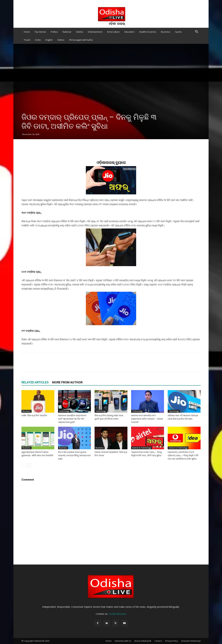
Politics (54, 32)
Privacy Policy (172, 641)
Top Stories (40, 32)
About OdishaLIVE (143, 641)
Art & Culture (113, 32)
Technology (64, 411)
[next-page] (29, 465)
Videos (61, 40)
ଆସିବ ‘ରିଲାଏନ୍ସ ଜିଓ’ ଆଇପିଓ (34, 415)
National (67, 32)
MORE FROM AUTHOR (67, 382)
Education (129, 32)
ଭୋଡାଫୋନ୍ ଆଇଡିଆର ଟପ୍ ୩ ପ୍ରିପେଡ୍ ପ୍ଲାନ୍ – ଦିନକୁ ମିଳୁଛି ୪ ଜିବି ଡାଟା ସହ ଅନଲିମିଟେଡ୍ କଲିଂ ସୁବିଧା (183, 455)
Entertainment (95, 32)
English (49, 40)
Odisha (79, 32)
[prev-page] (24, 465)
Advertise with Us (123, 641)
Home (27, 32)
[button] (197, 32)
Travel (27, 40)
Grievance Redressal (191, 641)
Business (166, 32)
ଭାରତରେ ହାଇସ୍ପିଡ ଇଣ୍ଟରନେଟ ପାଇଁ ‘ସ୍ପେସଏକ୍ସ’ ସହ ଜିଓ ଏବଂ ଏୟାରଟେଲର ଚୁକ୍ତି (72, 419)
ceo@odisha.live (117, 614)
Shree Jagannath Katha (81, 40)
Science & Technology (142, 448)
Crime (38, 40)
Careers (158, 641)
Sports (178, 32)
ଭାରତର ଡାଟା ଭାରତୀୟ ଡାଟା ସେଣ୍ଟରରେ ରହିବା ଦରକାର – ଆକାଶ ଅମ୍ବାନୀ (147, 419)
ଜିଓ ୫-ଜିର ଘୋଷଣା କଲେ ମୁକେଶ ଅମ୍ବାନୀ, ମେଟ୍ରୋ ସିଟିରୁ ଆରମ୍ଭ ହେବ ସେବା (74, 455)
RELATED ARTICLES (35, 382)
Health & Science (148, 32)
